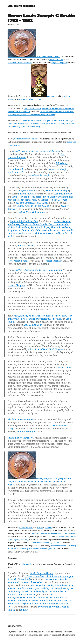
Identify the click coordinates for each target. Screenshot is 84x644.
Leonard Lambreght (58, 169)
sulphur (24, 610)
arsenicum (43, 607)
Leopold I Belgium (59, 62)
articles (40, 527)
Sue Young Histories (21, 6)
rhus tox (12, 610)
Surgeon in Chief (56, 59)
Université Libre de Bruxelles (20, 62)
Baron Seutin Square (33, 108)
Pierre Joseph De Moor (18, 261)
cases (30, 527)
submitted (23, 527)
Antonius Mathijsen (26, 432)
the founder (27, 564)
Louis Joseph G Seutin (51, 56)
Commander (44, 96)
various (49, 527)
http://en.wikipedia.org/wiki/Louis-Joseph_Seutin (38, 270)
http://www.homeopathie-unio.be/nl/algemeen (37, 151)
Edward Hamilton (35, 576)
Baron (24, 56)
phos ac (65, 607)
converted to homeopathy (30, 99)
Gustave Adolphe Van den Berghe (33, 206)
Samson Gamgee (64, 368)
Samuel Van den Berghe (39, 175)
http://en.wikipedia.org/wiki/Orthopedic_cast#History (40, 316)
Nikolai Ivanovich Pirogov (20, 419)
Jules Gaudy (62, 163)
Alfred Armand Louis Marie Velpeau (45, 349)
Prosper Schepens (26, 246)
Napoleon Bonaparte (33, 325)
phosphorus (55, 607)
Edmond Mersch (15, 169)
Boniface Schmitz (16, 172)
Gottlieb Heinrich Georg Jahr (26, 139)
